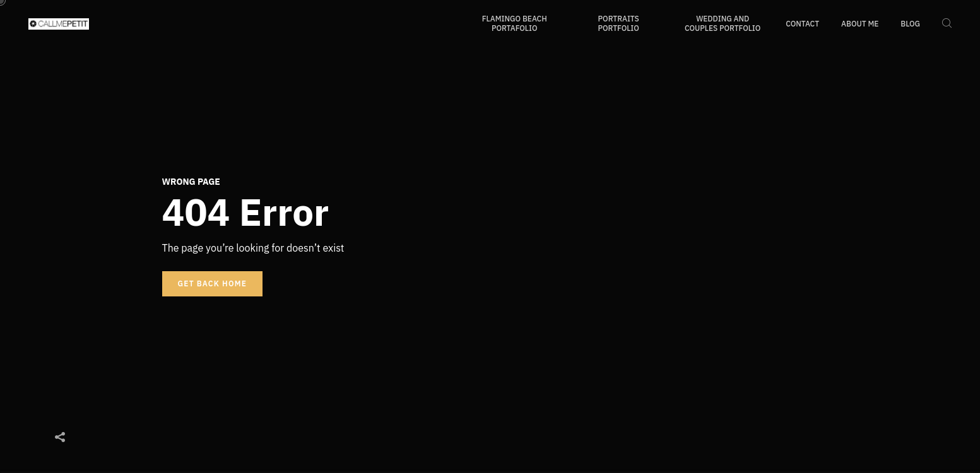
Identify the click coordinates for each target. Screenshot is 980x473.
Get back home (213, 283)
